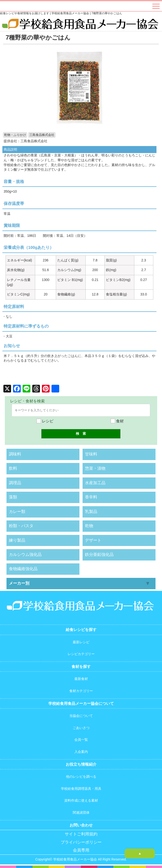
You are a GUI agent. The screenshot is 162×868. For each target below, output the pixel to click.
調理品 (15, 483)
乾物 (89, 526)
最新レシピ (81, 642)
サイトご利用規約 (81, 834)
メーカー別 (19, 583)
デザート (93, 540)
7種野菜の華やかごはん (38, 37)
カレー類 (17, 512)
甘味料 (91, 454)
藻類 (13, 497)
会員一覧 (81, 740)
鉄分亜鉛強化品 (99, 555)
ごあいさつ (81, 728)
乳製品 (91, 512)
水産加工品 (95, 483)
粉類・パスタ (21, 526)
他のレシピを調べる (81, 777)
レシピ (45, 421)
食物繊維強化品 (23, 569)
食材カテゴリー (81, 691)
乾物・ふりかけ (15, 135)
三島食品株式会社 (42, 135)
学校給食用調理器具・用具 (81, 789)
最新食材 (81, 679)
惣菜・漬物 (95, 468)
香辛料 (91, 497)
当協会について (81, 716)
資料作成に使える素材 (81, 800)
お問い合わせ (81, 825)
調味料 (15, 454)
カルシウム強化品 (25, 555)
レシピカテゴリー (81, 654)
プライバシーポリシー (81, 842)
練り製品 (17, 540)
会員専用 (81, 850)
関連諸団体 (81, 812)
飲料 (13, 468)
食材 (117, 421)
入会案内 (81, 752)
